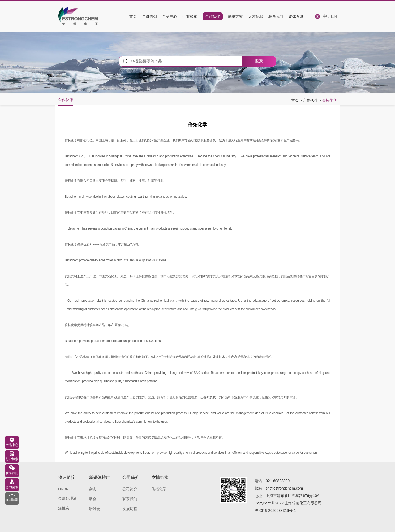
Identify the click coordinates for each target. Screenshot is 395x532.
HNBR (63, 489)
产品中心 (170, 16)
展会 (93, 499)
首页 (133, 16)
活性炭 (64, 508)
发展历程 (130, 509)
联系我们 (276, 16)
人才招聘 (256, 16)
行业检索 (190, 16)
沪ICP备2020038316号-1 (275, 511)
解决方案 (235, 16)
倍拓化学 (329, 100)
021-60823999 (278, 481)
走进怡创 (149, 16)
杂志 (93, 489)
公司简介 (130, 489)
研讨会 (95, 509)
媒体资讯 (296, 16)
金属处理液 (67, 498)
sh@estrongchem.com (284, 488)
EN (334, 16)
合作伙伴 (213, 16)
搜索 (259, 61)
